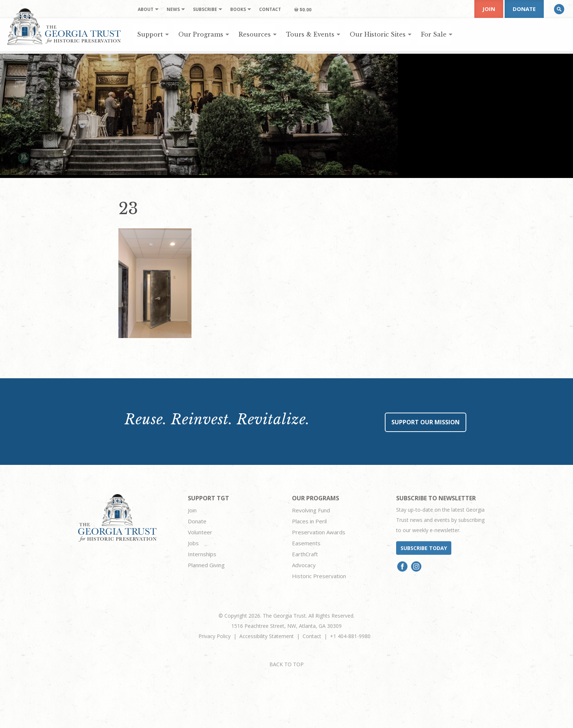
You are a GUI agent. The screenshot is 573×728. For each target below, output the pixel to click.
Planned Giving (206, 565)
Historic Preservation (319, 576)
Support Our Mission (426, 422)
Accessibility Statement (267, 636)
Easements (306, 543)
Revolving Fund (311, 510)
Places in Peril (309, 521)
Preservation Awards (319, 532)
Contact (312, 636)
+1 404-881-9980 (350, 636)
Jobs (193, 543)
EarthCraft (305, 554)
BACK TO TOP (286, 664)
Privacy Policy (215, 636)
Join (489, 9)
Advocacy (304, 565)
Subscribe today (424, 548)
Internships (202, 554)
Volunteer (200, 532)
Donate (524, 9)
